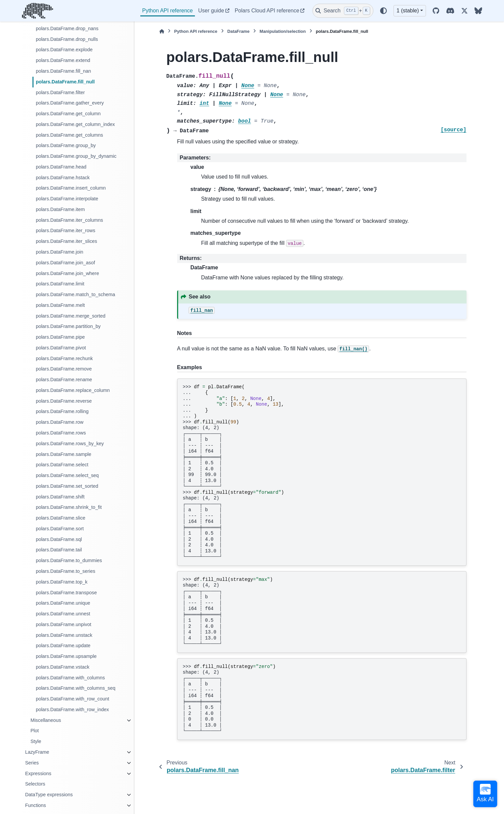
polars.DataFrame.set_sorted (67, 486)
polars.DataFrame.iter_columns (69, 220)
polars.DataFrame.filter (60, 92)
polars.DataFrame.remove (64, 369)
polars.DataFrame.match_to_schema (76, 294)
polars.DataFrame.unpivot (64, 624)
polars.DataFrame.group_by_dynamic (76, 156)
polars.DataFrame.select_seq (67, 475)
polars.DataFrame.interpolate (67, 199)
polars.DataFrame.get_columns (69, 135)
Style (36, 741)
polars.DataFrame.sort (60, 529)
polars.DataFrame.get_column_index (75, 124)
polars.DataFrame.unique (63, 603)
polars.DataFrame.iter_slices (66, 241)
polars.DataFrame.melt (60, 305)
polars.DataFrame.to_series (66, 571)
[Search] (343, 11)
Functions (35, 805)
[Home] (162, 31)
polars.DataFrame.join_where (67, 273)
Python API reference (168, 11)
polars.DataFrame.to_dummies (69, 560)
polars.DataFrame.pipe (60, 337)
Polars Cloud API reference (267, 11)
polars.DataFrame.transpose (66, 593)
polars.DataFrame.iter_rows (66, 230)
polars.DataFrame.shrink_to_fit (69, 507)
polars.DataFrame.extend (63, 60)
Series (32, 763)
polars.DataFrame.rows (61, 433)
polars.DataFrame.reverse (64, 401)
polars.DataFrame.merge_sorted (71, 316)
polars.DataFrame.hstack (63, 178)
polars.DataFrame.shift (60, 497)
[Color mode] (383, 11)
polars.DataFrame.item (60, 209)
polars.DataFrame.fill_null (65, 82)
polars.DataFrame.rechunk (64, 358)
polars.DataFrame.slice (61, 518)
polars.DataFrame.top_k (62, 582)
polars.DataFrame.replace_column (73, 390)
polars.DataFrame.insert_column (71, 188)
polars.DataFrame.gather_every (70, 103)
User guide (211, 11)
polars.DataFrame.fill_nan (63, 71)
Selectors (35, 784)
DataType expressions (49, 795)
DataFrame (238, 31)
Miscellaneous (46, 720)
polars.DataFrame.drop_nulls (67, 39)
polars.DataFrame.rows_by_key (70, 444)
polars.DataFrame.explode (64, 50)
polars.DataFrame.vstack (63, 667)
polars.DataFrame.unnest (63, 614)
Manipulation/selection (283, 31)
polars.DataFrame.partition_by (68, 326)
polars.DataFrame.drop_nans (67, 28)
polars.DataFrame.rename (64, 380)
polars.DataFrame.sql (59, 539)
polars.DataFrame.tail (59, 550)
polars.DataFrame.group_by (66, 145)
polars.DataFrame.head (61, 167)
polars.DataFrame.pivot (61, 348)
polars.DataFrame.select (62, 465)
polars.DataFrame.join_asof (65, 263)
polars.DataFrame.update (63, 646)
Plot (35, 731)
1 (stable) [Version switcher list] (408, 11)
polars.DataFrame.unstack (64, 635)
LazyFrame (37, 752)
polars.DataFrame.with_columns (70, 678)
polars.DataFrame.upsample (66, 656)
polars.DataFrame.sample (64, 454)
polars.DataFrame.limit (60, 284)
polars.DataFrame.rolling (62, 411)
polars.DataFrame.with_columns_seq (76, 688)
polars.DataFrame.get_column (68, 114)
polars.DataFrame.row (60, 422)
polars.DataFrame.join (60, 252)
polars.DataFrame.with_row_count (73, 699)
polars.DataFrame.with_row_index (72, 709)
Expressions (38, 773)
